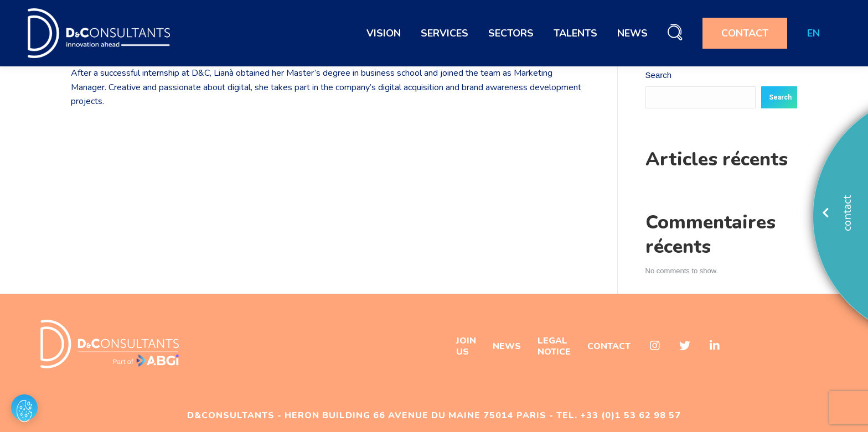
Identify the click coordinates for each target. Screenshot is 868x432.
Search (659, 75)
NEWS (507, 346)
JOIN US (466, 346)
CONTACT (609, 346)
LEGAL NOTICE (554, 346)
